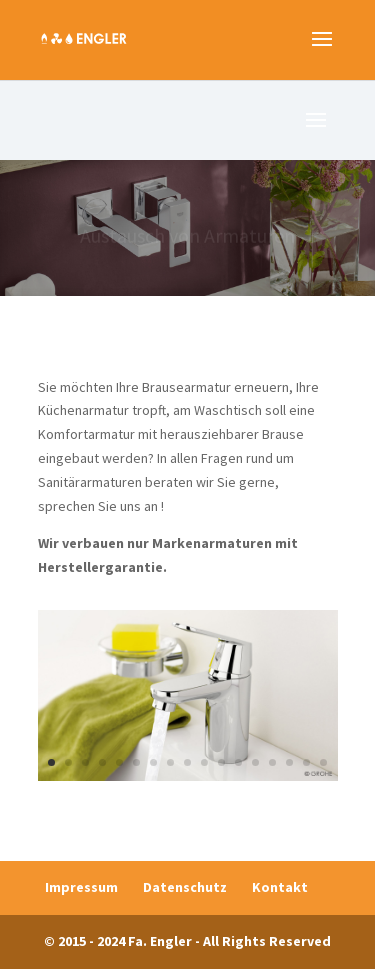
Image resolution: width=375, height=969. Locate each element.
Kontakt (280, 887)
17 (323, 762)
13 (255, 762)
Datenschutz (185, 887)
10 (204, 762)
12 (238, 762)
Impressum (81, 887)
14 (272, 762)
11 (221, 762)
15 (289, 762)
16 (306, 762)
